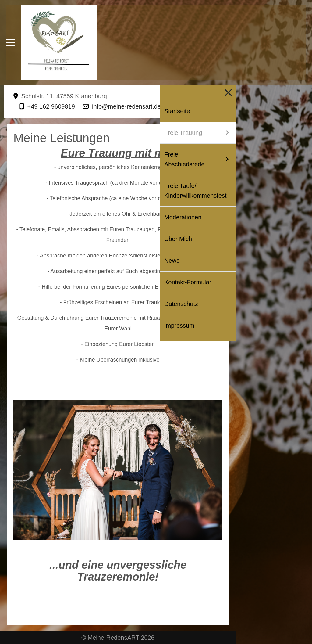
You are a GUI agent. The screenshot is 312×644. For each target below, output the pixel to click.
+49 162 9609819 (51, 106)
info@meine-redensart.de (126, 106)
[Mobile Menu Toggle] (11, 42)
